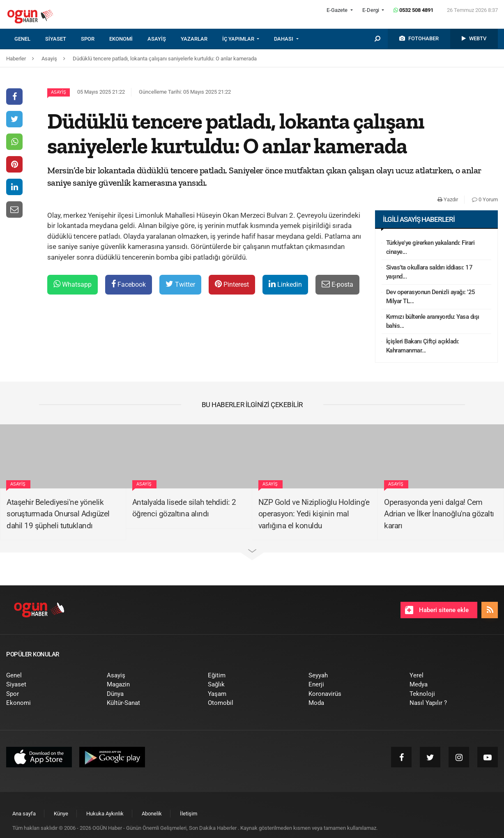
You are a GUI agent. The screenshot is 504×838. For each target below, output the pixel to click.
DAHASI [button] (284, 39)
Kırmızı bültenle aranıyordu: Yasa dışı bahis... (433, 321)
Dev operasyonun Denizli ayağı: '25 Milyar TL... (431, 297)
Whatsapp (72, 284)
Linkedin (285, 284)
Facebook (129, 284)
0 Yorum (485, 199)
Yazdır (448, 199)
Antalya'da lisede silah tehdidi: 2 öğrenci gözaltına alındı (184, 508)
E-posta (337, 284)
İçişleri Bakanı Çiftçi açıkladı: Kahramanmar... (423, 346)
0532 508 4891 (413, 10)
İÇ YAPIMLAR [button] (239, 39)
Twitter (180, 284)
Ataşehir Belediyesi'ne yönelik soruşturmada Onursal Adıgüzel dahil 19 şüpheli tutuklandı (58, 514)
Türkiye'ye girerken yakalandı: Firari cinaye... (430, 247)
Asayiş (59, 92)
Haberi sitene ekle (437, 610)
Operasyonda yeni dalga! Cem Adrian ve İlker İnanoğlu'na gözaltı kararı (439, 514)
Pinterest (232, 284)
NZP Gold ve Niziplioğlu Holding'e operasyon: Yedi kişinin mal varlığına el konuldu (314, 514)
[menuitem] (30, 39)
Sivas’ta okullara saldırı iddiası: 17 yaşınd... (429, 272)
